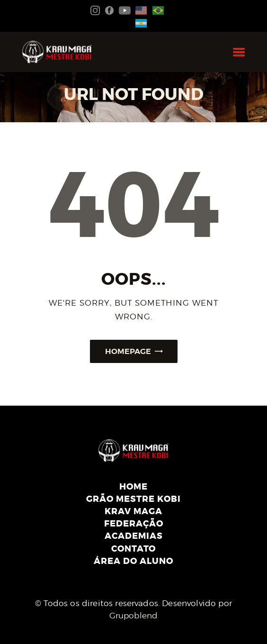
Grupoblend (134, 616)
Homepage (128, 351)
